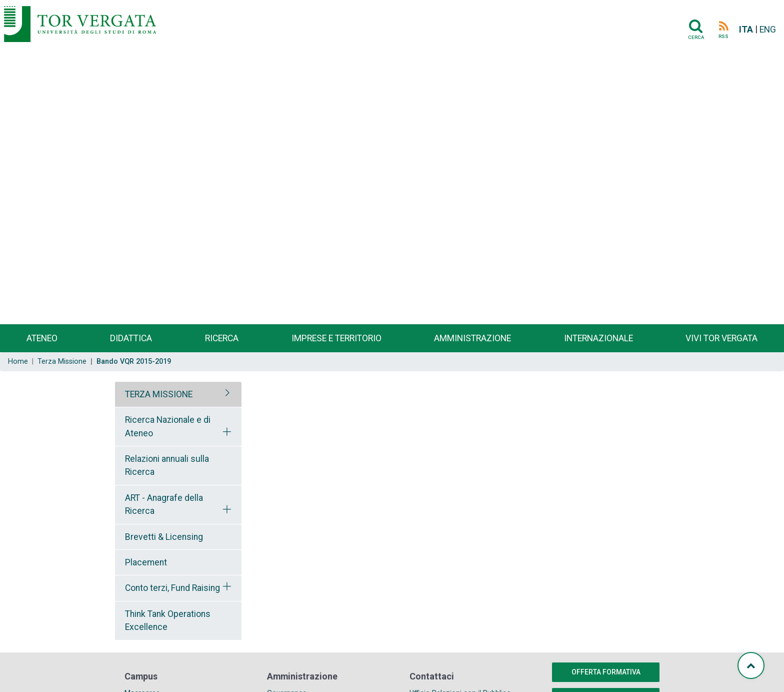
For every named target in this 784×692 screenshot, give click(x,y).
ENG (768, 30)
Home (18, 362)
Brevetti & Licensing (164, 537)
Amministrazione (472, 338)
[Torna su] (751, 665)
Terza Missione (62, 362)
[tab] (178, 394)
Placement (146, 562)
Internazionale (598, 338)
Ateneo (42, 338)
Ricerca (222, 338)
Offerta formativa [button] (606, 672)
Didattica (131, 338)
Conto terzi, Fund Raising (172, 588)
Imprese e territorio (336, 338)
